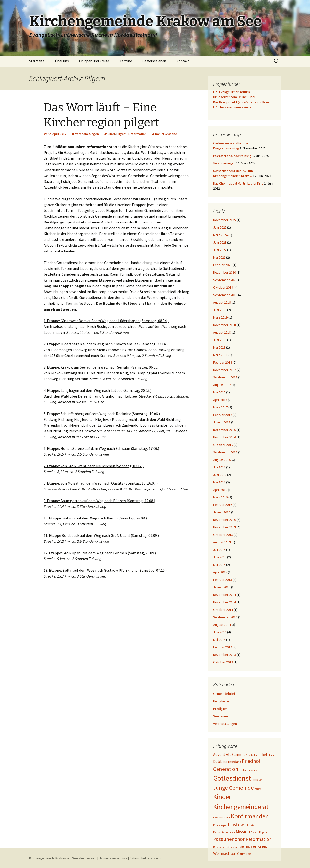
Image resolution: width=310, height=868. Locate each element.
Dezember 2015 (225, 520)
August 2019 (222, 302)
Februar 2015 (223, 580)
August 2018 (222, 332)
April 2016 (220, 490)
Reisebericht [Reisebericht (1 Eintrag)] (220, 847)
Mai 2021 (219, 257)
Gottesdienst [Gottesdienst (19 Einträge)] (232, 778)
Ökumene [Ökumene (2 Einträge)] (244, 854)
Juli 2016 (219, 467)
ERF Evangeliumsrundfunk (232, 92)
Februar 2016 (223, 505)
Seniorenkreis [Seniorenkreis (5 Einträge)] (253, 846)
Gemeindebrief (224, 694)
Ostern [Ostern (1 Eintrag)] (255, 832)
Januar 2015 (222, 587)
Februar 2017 (223, 415)
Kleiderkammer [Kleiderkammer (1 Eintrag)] (222, 818)
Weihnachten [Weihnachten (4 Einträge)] (225, 853)
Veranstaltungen (87, 134)
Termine (126, 61)
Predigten (220, 709)
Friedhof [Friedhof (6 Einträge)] (251, 761)
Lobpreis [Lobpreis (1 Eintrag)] (249, 825)
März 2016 (220, 497)
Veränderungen (224, 163)
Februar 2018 (223, 362)
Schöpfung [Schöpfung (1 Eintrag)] (233, 847)
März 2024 (220, 235)
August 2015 (222, 542)
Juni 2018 (220, 340)
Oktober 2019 (223, 287)
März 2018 (220, 355)
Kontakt (183, 61)
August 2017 (222, 385)
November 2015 (225, 527)
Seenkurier (221, 716)
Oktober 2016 (223, 445)
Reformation (137, 134)
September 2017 (225, 377)
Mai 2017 (219, 392)
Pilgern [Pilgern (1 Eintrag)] (263, 832)
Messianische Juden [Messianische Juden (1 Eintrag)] (224, 832)
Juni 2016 (220, 475)
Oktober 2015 (223, 535)
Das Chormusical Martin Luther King (238, 183)
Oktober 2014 (223, 610)
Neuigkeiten (222, 701)
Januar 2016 (222, 512)
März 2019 (220, 317)
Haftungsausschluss (113, 858)
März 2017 (220, 407)
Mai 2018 (219, 347)
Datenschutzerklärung (146, 858)
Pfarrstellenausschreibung (232, 156)
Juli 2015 (219, 550)
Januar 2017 (222, 422)
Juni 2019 (220, 310)
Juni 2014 (220, 632)
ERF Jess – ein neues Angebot (235, 107)
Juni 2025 (220, 227)
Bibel (111, 134)
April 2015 (220, 572)
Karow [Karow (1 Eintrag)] (258, 789)
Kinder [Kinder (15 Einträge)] (222, 797)
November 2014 (225, 602)
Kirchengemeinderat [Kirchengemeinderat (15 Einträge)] (241, 807)
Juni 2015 (220, 557)
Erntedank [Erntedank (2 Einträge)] (234, 762)
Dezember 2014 (225, 595)
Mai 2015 (219, 565)
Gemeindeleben (154, 61)
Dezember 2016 (225, 430)
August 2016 (222, 460)
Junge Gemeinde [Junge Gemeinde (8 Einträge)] (233, 788)
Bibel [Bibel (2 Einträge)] (263, 755)
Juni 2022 (220, 250)
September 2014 (225, 617)
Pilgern (122, 134)
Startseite (37, 61)
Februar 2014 (223, 647)
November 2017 (225, 370)
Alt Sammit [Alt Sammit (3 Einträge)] (236, 754)
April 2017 (220, 400)
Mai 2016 (219, 482)
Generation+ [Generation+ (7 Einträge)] (227, 769)
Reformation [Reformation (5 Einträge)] (259, 839)
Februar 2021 (223, 265)
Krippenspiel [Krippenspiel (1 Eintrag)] (220, 825)
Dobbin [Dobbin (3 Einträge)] (219, 761)
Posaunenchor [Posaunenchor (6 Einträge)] (229, 839)
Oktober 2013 (223, 662)
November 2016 (225, 437)
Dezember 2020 (225, 272)
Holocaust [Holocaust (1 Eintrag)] (257, 780)
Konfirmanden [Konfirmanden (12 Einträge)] (250, 816)
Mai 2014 (219, 640)
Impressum (89, 858)
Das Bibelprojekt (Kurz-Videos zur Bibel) (242, 102)
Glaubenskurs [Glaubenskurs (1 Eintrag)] (249, 770)
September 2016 (225, 452)
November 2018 (225, 325)
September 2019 (225, 295)
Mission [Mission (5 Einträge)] (243, 831)
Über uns (62, 61)
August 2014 (222, 625)
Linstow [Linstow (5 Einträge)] (236, 824)
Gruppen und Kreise (94, 61)
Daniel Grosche (166, 134)
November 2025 (225, 220)
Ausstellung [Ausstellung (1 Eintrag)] (252, 755)
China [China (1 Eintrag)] (271, 755)
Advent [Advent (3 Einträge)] (219, 754)
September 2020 (225, 280)
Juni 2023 (220, 242)
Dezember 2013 (225, 655)
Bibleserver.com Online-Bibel (234, 97)
